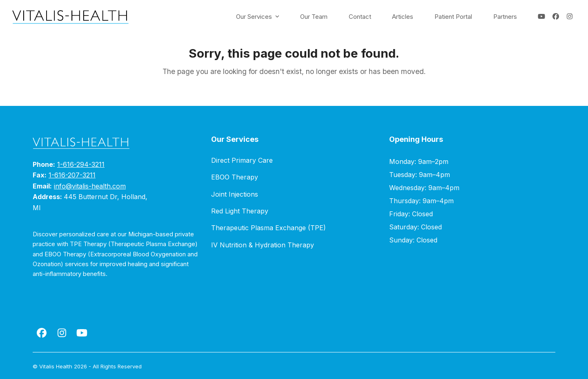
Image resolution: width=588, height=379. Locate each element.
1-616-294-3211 (81, 164)
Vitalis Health (56, 366)
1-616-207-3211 (72, 175)
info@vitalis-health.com (90, 186)
